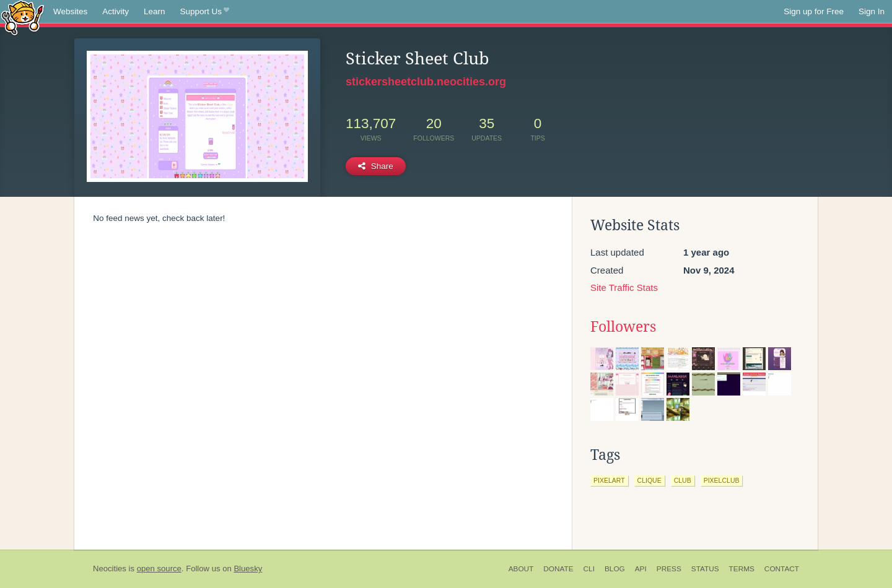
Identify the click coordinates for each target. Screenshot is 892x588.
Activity (116, 11)
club (683, 480)
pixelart (609, 480)
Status (705, 569)
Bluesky (248, 569)
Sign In (872, 11)
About (521, 569)
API (641, 569)
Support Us (205, 12)
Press (669, 569)
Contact (782, 569)
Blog (615, 569)
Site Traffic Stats (624, 288)
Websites (70, 11)
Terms (742, 569)
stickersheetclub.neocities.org (426, 82)
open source (159, 569)
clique (649, 480)
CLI (589, 569)
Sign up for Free (814, 11)
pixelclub (722, 480)
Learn (155, 11)
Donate (558, 569)
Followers (623, 327)
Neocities (110, 569)
